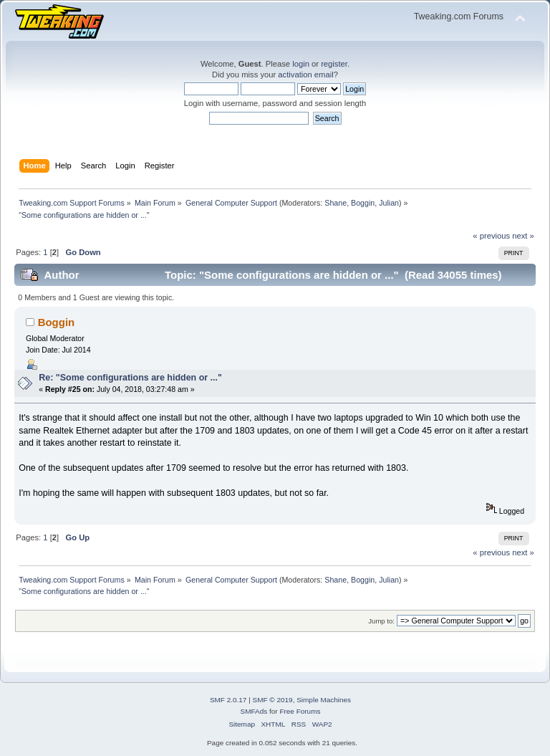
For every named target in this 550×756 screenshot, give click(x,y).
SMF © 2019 (273, 700)
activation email (305, 75)
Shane (336, 203)
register (334, 64)
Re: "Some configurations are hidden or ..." (130, 378)
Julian (389, 203)
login (301, 64)
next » (523, 236)
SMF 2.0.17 (228, 700)
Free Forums (300, 711)
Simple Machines (324, 700)
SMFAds (254, 711)
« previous (491, 236)
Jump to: (381, 621)
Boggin (363, 203)
